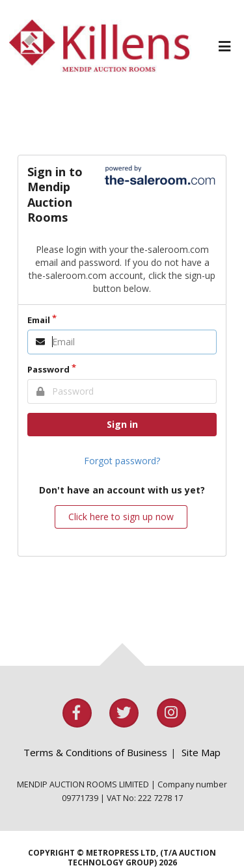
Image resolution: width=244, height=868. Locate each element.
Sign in (122, 424)
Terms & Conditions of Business (95, 752)
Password (48, 369)
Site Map (201, 752)
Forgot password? (122, 461)
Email (39, 320)
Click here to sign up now (121, 517)
